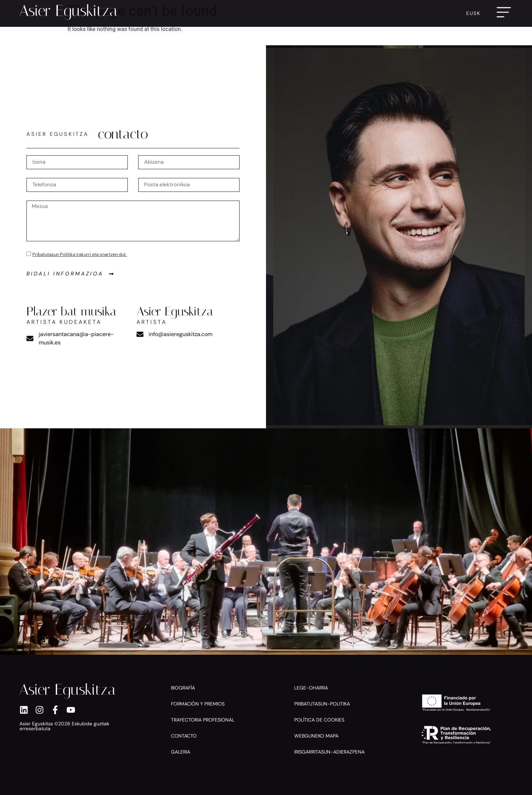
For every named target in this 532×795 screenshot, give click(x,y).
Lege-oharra (311, 688)
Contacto (184, 736)
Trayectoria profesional (203, 720)
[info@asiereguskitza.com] (140, 334)
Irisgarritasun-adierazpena (329, 752)
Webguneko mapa (316, 736)
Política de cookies (319, 720)
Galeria (181, 752)
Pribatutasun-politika (322, 704)
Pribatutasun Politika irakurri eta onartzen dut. (80, 254)
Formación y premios (198, 704)
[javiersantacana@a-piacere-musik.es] (30, 338)
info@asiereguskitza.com (181, 334)
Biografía (183, 688)
